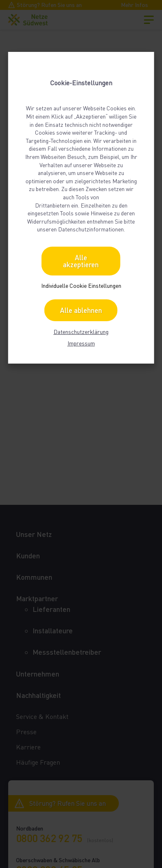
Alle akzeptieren (81, 261)
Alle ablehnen (81, 310)
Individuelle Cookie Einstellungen (81, 286)
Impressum (81, 343)
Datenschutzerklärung (81, 332)
